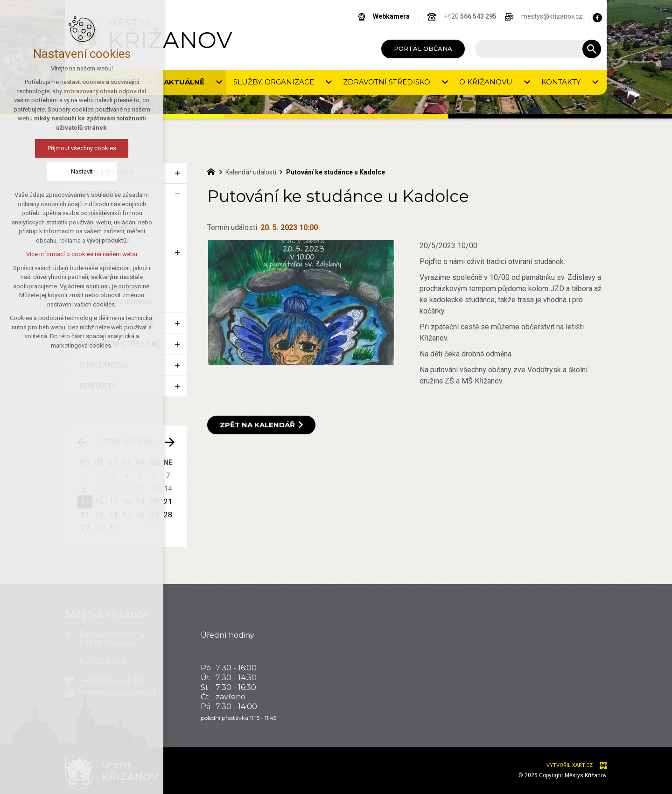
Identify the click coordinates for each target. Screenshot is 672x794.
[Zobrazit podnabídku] (177, 173)
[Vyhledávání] (592, 49)
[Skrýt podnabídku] (177, 194)
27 (154, 515)
